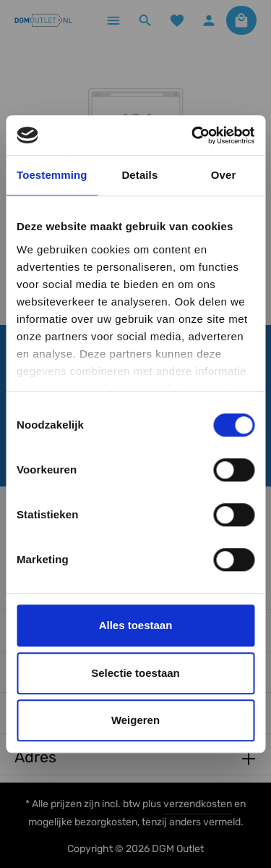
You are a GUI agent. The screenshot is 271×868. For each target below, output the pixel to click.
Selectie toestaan (135, 673)
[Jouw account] (209, 20)
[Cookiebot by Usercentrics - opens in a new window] (193, 135)
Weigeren (135, 720)
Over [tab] (224, 175)
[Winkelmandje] (241, 20)
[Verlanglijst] (177, 20)
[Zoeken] (145, 20)
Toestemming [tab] (52, 175)
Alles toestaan (136, 625)
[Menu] (113, 20)
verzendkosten (198, 804)
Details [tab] (139, 175)
